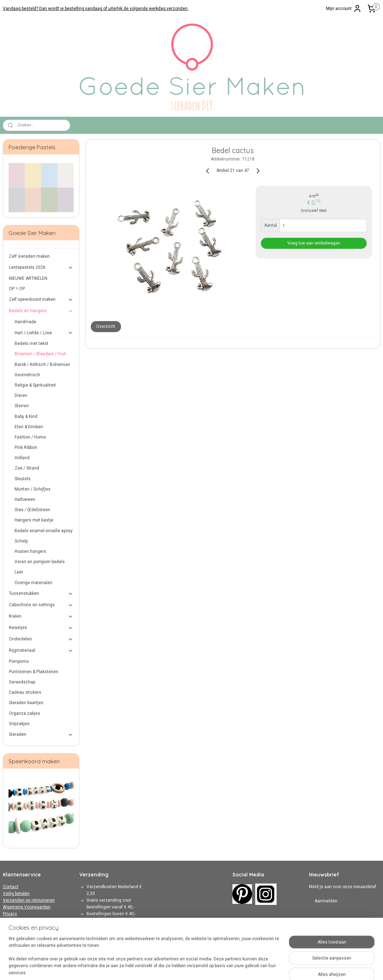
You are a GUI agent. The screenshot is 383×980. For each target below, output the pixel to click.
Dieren (21, 395)
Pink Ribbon (26, 447)
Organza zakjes (25, 713)
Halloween (25, 499)
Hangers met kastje (34, 520)
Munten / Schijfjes (33, 489)
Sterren (22, 406)
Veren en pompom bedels (40, 562)
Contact (11, 887)
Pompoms (19, 661)
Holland (22, 458)
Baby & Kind (26, 416)
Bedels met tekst (32, 344)
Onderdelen (41, 639)
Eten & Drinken (29, 427)
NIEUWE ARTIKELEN (28, 278)
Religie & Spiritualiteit (35, 385)
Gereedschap (22, 682)
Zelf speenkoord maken (41, 300)
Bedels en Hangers (41, 311)
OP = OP (17, 289)
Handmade (25, 322)
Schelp (21, 541)
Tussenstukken (41, 594)
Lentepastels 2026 (41, 268)
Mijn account (344, 9)
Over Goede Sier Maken (26, 921)
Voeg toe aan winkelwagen (314, 243)
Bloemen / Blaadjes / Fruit (40, 354)
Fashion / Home (30, 437)
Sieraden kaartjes (26, 703)
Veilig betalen (16, 893)
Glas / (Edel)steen (32, 510)
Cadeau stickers (25, 692)
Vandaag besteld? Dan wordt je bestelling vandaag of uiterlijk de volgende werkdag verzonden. (96, 9)
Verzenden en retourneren (29, 900)
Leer (19, 572)
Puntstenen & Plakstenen (34, 672)
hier (127, 941)
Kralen (41, 617)
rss (184, 967)
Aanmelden (326, 901)
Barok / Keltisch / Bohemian (42, 365)
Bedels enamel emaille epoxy (44, 531)
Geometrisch (27, 375)
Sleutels (23, 479)
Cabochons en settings (41, 605)
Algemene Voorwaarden (27, 907)
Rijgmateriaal (41, 651)
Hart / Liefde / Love (44, 333)
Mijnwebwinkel (270, 967)
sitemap (171, 967)
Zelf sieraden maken (29, 256)
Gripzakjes (19, 724)
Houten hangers (30, 551)
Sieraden (41, 735)
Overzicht (106, 326)
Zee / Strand (27, 468)
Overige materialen (33, 583)
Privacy (10, 914)
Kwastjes (41, 628)
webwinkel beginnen (210, 967)
